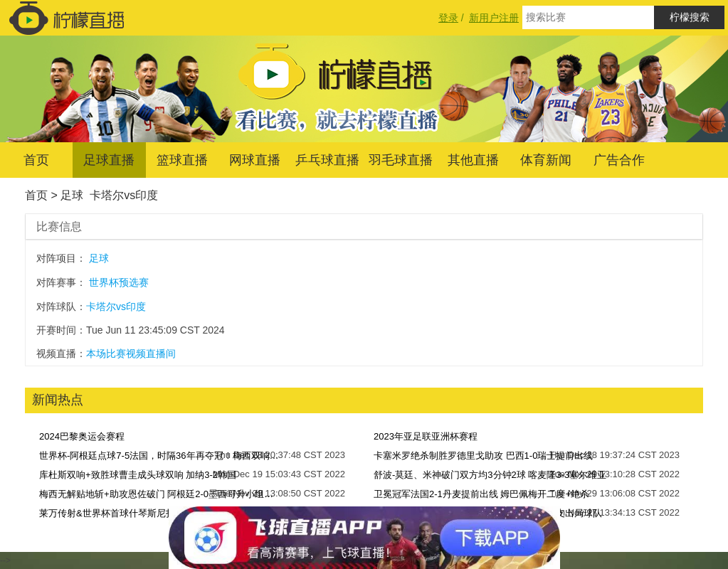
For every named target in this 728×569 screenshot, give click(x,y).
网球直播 (255, 160)
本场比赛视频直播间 (131, 353)
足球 (72, 195)
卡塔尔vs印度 (124, 195)
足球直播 (109, 160)
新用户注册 (494, 18)
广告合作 (619, 160)
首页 (36, 160)
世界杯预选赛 (119, 282)
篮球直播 (182, 160)
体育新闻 (546, 160)
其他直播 (473, 160)
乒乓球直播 (327, 160)
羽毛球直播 (401, 160)
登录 (448, 18)
